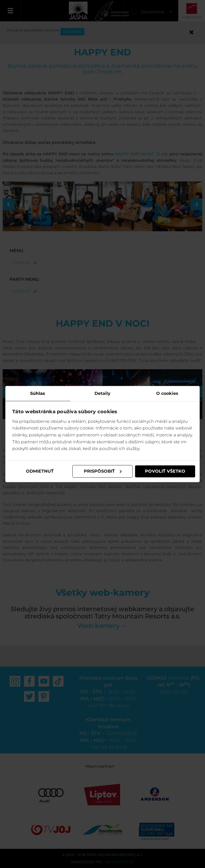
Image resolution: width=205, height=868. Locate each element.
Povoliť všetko (165, 471)
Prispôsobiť (103, 471)
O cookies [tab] (167, 393)
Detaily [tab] (102, 393)
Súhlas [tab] (38, 393)
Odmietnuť (40, 471)
